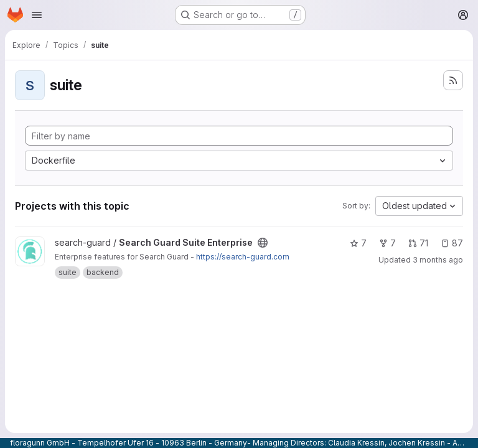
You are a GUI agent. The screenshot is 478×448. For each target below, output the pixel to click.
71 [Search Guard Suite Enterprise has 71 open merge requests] (418, 243)
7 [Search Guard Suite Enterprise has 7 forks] (387, 243)
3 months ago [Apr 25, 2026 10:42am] (438, 260)
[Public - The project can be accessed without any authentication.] (263, 243)
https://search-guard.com (243, 257)
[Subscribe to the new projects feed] (453, 80)
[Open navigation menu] (37, 15)
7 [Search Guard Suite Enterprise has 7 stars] (358, 243)
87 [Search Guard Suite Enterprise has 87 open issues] (452, 243)
